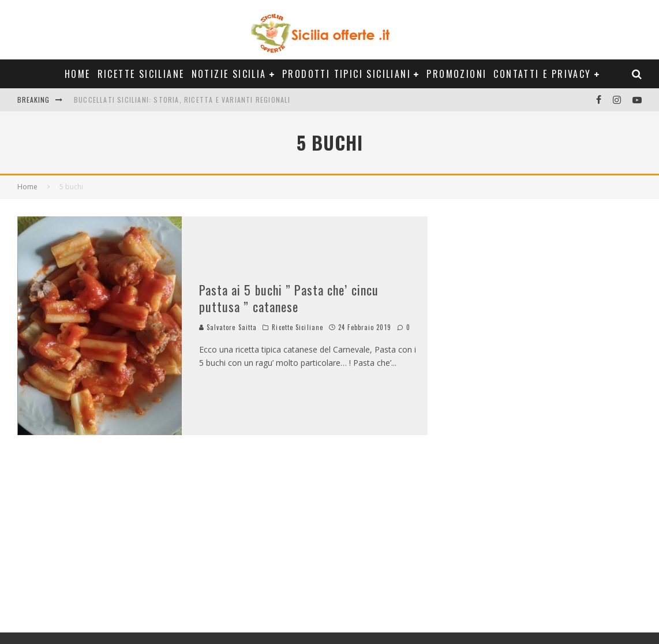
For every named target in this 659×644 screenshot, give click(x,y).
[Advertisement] (531, 420)
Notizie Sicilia (229, 74)
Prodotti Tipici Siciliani (347, 74)
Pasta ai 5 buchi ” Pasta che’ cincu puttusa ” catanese (289, 298)
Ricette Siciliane (141, 74)
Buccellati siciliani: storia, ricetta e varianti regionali (182, 100)
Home (78, 74)
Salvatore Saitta (228, 327)
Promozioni (456, 74)
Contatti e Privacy (542, 74)
